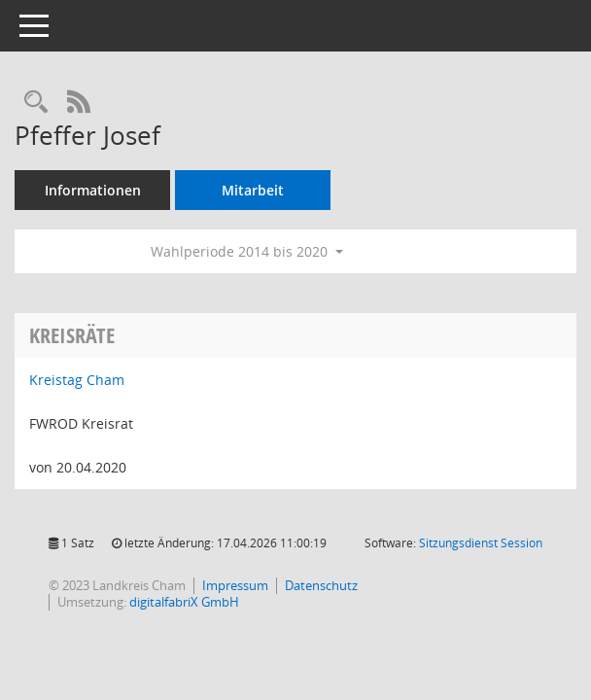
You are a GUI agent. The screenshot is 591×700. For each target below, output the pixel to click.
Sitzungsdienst (481, 543)
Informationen (93, 190)
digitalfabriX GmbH (184, 602)
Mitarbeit (253, 190)
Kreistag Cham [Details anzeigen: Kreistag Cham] (77, 380)
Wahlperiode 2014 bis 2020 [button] (247, 251)
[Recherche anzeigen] (36, 103)
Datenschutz (321, 585)
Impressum (235, 585)
